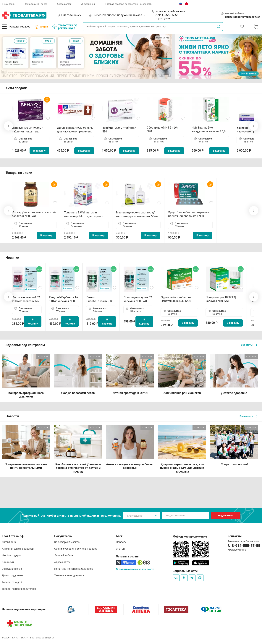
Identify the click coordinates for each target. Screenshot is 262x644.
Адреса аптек (64, 4)
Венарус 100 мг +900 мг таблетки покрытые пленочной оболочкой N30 (30, 130)
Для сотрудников (13, 575)
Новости (121, 542)
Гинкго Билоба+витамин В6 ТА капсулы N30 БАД (100, 299)
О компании (8, 4)
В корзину (39, 151)
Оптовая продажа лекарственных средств (128, 4)
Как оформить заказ (36, 4)
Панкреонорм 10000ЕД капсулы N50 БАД (221, 299)
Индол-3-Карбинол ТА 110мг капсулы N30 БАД (64, 299)
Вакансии (8, 562)
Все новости (248, 416)
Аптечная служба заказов (18, 549)
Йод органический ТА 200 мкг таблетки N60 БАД (26, 299)
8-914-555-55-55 (167, 15)
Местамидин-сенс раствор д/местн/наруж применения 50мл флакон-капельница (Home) (137, 214)
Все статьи (249, 345)
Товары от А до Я (12, 582)
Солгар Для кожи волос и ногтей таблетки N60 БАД (34, 214)
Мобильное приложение (190, 537)
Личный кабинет (64, 555)
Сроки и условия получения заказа (76, 549)
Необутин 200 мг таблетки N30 (119, 130)
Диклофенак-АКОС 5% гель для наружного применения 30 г (75, 130)
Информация (88, 4)
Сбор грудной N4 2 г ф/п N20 (163, 129)
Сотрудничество (12, 569)
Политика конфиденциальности (74, 569)
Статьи (120, 549)
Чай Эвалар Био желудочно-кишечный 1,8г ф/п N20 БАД (209, 130)
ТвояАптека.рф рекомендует (65, 27)
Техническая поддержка (69, 575)
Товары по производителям (19, 589)
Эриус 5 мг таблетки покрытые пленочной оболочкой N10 (189, 214)
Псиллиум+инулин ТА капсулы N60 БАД (138, 299)
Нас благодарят (12, 555)
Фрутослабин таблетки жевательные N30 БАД (176, 299)
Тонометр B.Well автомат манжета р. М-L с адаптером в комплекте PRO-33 (84, 214)
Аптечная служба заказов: (170, 11)
